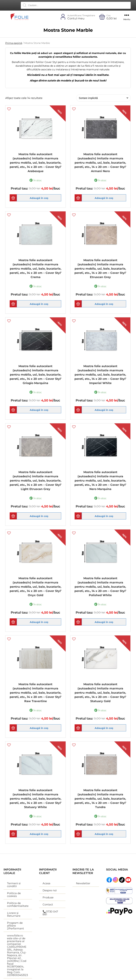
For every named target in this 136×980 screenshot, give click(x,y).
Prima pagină (14, 43)
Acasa (46, 884)
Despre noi (50, 891)
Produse (48, 898)
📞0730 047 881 (50, 913)
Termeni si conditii (14, 885)
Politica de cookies (14, 895)
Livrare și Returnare (14, 915)
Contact (48, 905)
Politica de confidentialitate (18, 905)
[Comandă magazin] (103, 98)
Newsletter (83, 884)
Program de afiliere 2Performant (15, 926)
